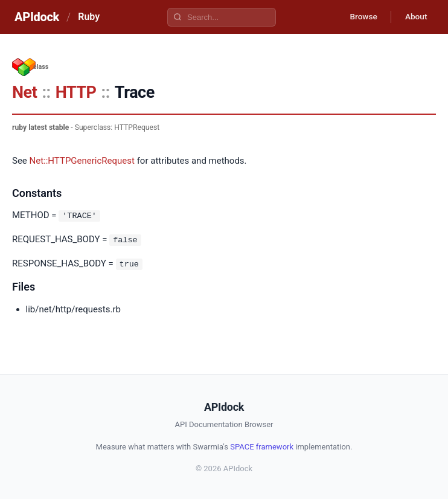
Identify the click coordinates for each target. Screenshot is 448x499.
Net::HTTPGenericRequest (82, 161)
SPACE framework (262, 446)
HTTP (76, 92)
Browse (360, 17)
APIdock (37, 17)
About (415, 17)
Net (24, 92)
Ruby (89, 17)
